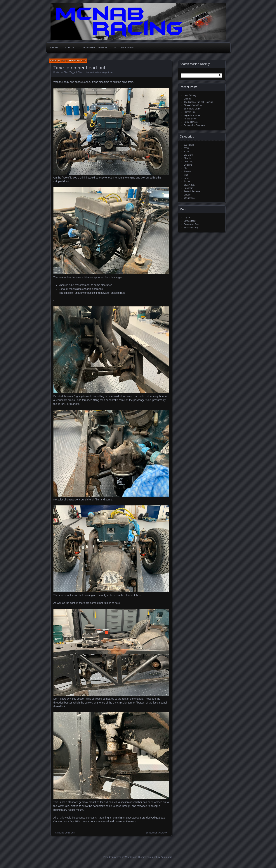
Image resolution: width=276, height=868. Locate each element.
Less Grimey (190, 95)
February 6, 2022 (77, 61)
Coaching (189, 162)
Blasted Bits (190, 112)
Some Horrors (191, 122)
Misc (186, 175)
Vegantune (107, 72)
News (187, 178)
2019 (186, 152)
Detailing (188, 165)
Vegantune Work (192, 115)
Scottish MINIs (124, 48)
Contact (71, 48)
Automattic (166, 857)
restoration (95, 72)
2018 (186, 148)
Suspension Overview (157, 833)
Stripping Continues (65, 833)
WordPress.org (191, 228)
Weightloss (189, 198)
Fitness (187, 171)
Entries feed (190, 221)
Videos (187, 195)
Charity (187, 158)
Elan (66, 72)
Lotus (86, 72)
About (54, 48)
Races (187, 181)
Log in (187, 218)
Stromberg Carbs (192, 109)
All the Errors (190, 119)
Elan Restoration (95, 48)
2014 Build (189, 145)
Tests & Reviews (192, 191)
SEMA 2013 (190, 185)
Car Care (188, 155)
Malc (63, 61)
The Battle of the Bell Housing (198, 102)
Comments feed (192, 224)
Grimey (187, 99)
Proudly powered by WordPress (120, 857)
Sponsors (189, 188)
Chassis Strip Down (193, 105)
